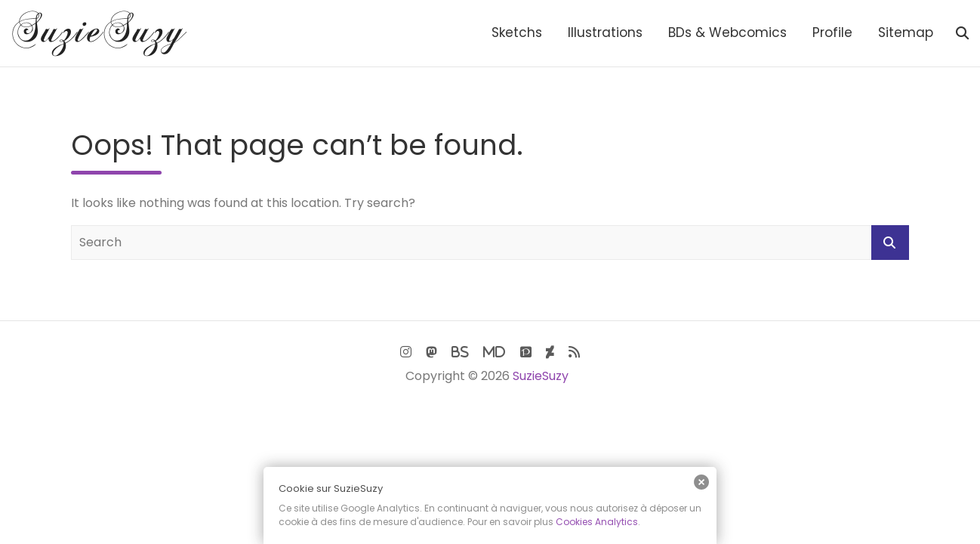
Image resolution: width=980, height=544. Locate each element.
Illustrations (605, 32)
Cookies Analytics (597, 522)
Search (890, 243)
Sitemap (906, 32)
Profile (832, 32)
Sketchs (517, 32)
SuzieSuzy (541, 376)
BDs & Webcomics (727, 32)
